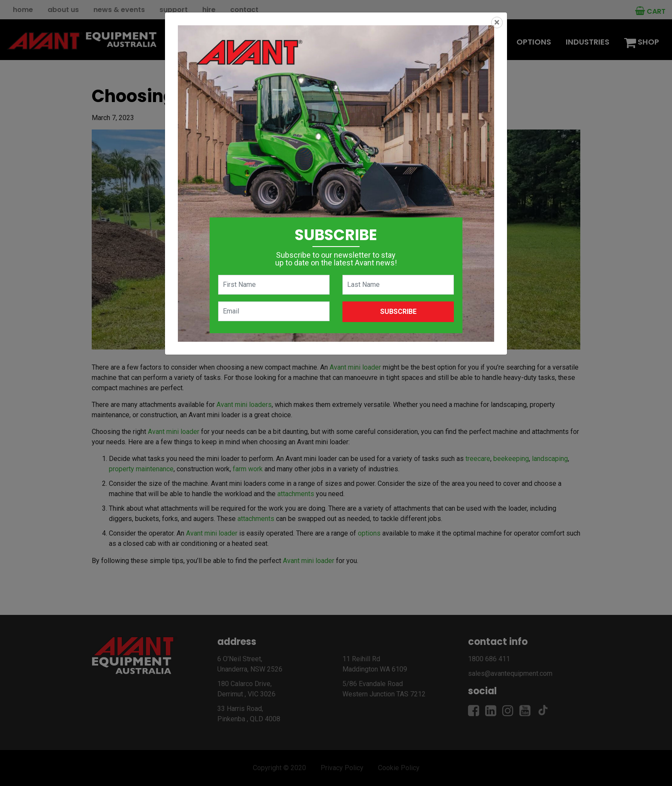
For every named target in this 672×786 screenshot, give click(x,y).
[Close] (497, 23)
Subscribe (398, 312)
